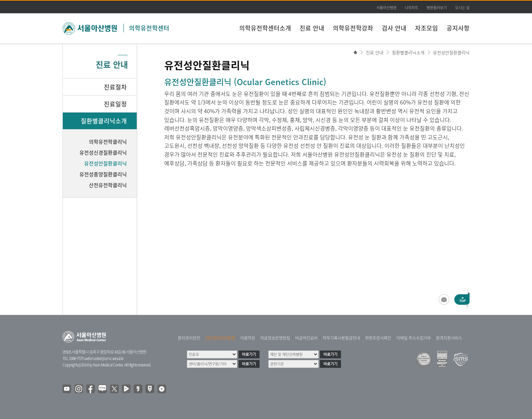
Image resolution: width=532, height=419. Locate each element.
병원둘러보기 (437, 8)
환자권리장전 (189, 338)
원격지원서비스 (449, 338)
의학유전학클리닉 (108, 142)
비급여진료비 (306, 338)
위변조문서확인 (378, 338)
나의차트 (412, 8)
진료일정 (115, 104)
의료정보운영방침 (275, 338)
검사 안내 (394, 28)
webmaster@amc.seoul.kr (104, 358)
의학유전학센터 (149, 28)
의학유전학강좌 (353, 28)
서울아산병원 (386, 8)
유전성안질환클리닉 (451, 52)
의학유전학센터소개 (265, 28)
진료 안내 (312, 28)
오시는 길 (462, 8)
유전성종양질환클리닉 (103, 174)
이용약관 (248, 338)
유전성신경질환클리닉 (103, 153)
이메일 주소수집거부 (414, 338)
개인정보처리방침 (220, 338)
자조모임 (426, 28)
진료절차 (115, 87)
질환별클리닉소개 (408, 52)
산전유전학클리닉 (108, 185)
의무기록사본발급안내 (341, 338)
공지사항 (458, 28)
